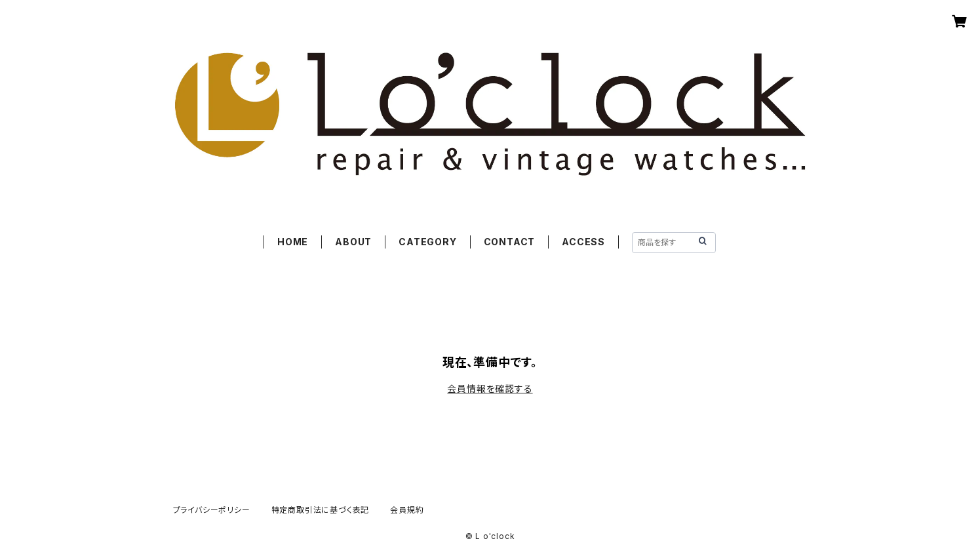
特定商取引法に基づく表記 (321, 510)
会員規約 (407, 510)
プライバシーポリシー (212, 510)
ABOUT (353, 242)
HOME (293, 242)
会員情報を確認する (490, 389)
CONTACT (510, 242)
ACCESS (583, 242)
